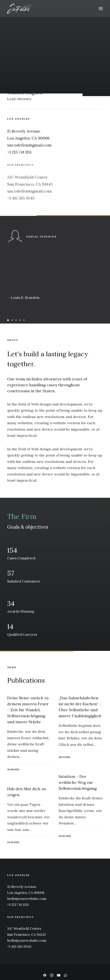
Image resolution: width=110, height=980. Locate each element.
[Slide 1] (9, 320)
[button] (101, 9)
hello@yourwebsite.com (27, 899)
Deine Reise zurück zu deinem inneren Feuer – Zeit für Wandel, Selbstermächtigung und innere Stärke (28, 710)
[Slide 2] (12, 320)
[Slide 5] (24, 320)
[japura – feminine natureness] (20, 9)
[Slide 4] (20, 320)
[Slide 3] (16, 320)
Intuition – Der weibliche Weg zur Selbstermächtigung (78, 782)
